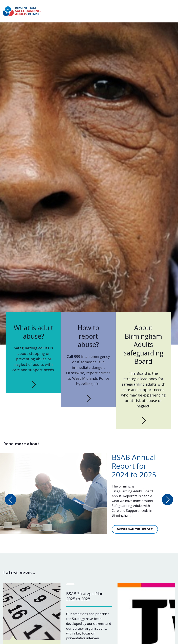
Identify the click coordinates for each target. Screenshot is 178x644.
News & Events (129, 15)
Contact (135, 6)
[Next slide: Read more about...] (167, 502)
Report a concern (161, 6)
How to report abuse (97, 15)
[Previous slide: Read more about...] (11, 502)
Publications (154, 15)
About (69, 6)
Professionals (153, 21)
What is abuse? (65, 15)
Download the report (135, 532)
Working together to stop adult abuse (101, 6)
